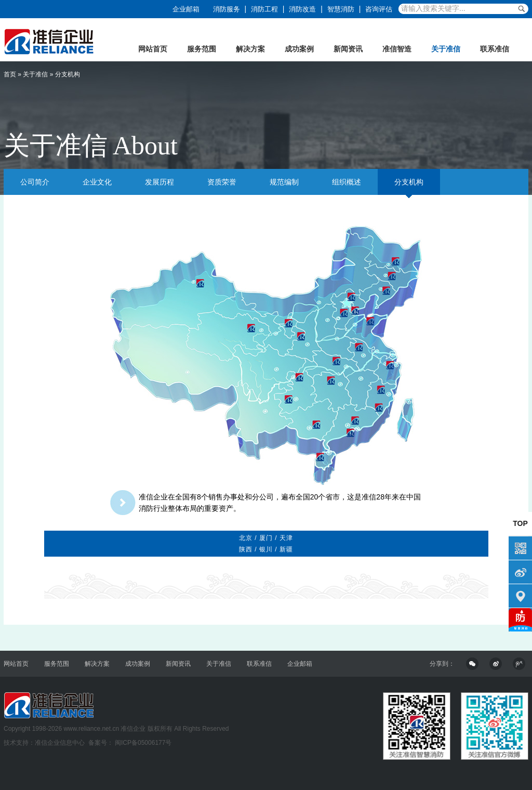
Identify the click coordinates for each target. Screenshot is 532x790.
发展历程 (159, 182)
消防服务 (227, 9)
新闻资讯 (348, 49)
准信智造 (397, 49)
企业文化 (97, 182)
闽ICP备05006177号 (143, 743)
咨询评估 (379, 9)
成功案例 (299, 49)
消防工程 (264, 9)
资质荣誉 (222, 182)
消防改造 (302, 9)
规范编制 (284, 182)
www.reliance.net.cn (91, 729)
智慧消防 (341, 9)
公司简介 (35, 182)
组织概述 (347, 182)
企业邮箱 (186, 9)
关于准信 (446, 49)
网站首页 (153, 49)
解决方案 (250, 49)
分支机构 (409, 182)
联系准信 (495, 49)
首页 (10, 74)
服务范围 (202, 49)
